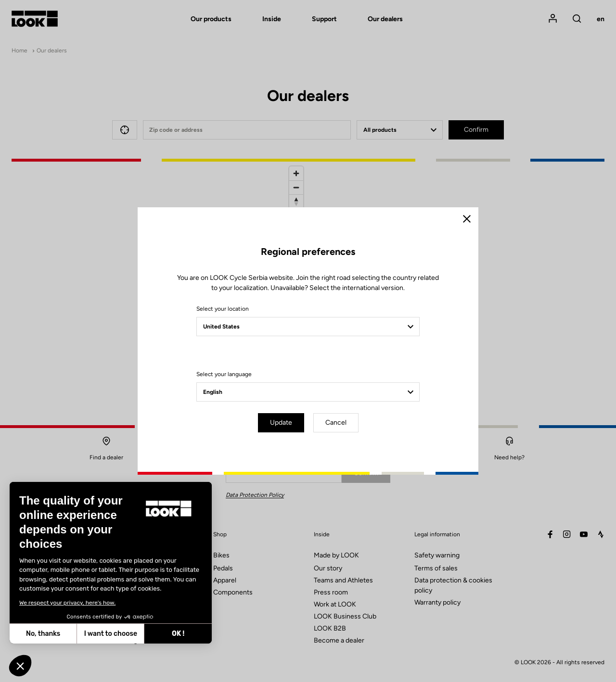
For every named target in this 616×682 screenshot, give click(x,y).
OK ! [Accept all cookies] (95, 634)
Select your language (224, 374)
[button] (20, 666)
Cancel (336, 423)
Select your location (223, 309)
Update (281, 423)
